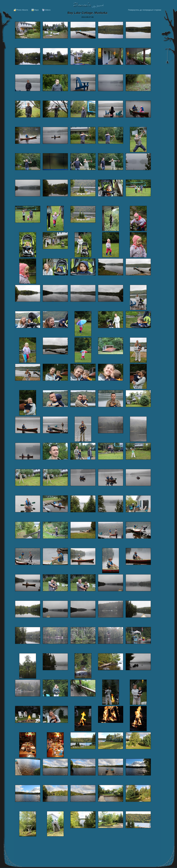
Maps (36, 10)
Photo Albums (22, 10)
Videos (48, 10)
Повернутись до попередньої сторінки (145, 10)
